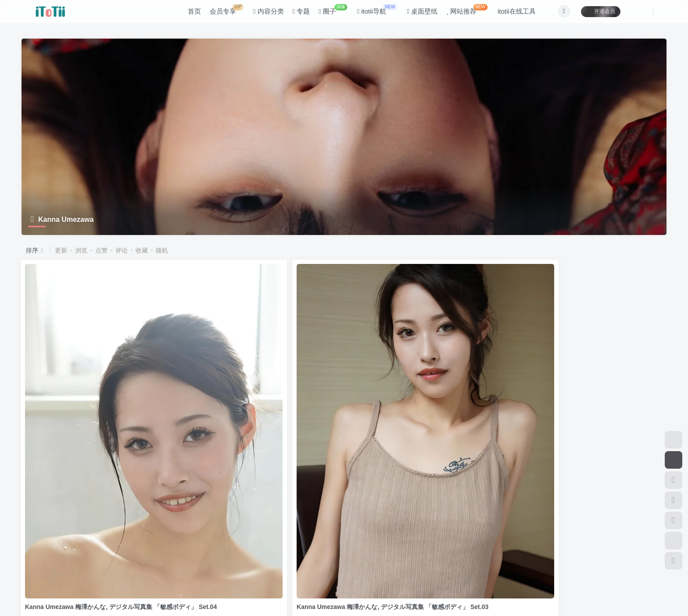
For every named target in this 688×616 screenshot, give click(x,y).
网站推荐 (462, 13)
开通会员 (596, 14)
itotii (69, 581)
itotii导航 (372, 13)
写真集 (37, 484)
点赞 (101, 250)
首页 (189, 15)
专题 (296, 15)
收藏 (142, 250)
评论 (122, 250)
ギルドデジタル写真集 (79, 484)
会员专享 (221, 13)
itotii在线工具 (511, 15)
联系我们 (220, 540)
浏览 (81, 250)
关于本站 (188, 540)
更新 (61, 250)
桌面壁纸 (417, 15)
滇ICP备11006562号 (39, 594)
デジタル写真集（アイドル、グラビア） (261, 484)
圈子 (328, 13)
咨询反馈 (157, 540)
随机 (162, 250)
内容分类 (263, 15)
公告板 (127, 540)
